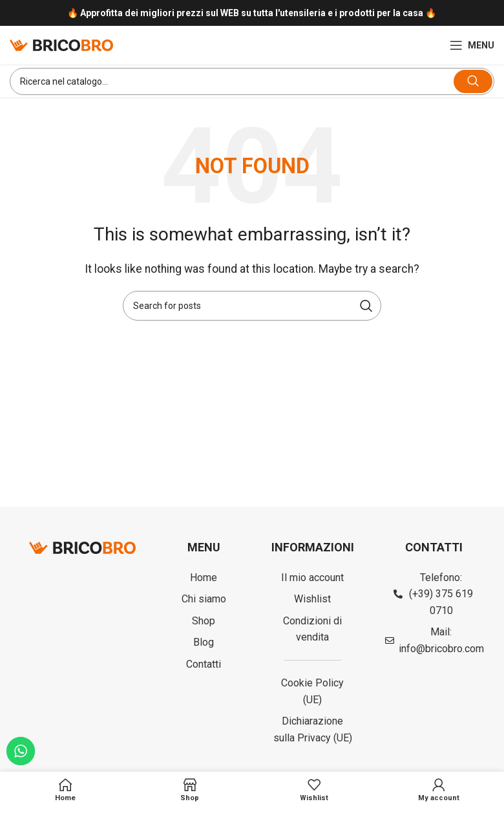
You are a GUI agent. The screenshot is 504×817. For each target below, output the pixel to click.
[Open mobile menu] (472, 45)
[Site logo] (61, 44)
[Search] (252, 81)
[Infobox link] (252, 13)
